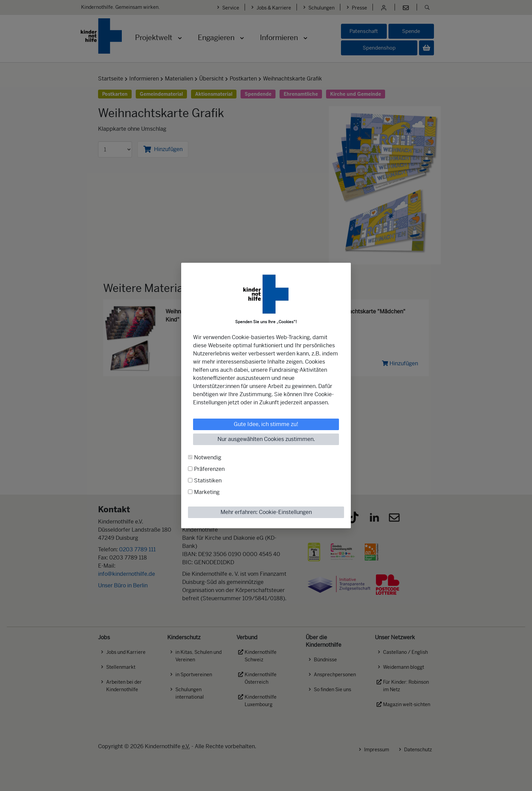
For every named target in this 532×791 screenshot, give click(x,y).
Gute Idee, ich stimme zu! (266, 424)
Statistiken (208, 481)
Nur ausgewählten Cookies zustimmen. (266, 439)
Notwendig (208, 457)
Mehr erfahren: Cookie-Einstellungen (266, 512)
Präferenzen (209, 469)
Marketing (207, 492)
